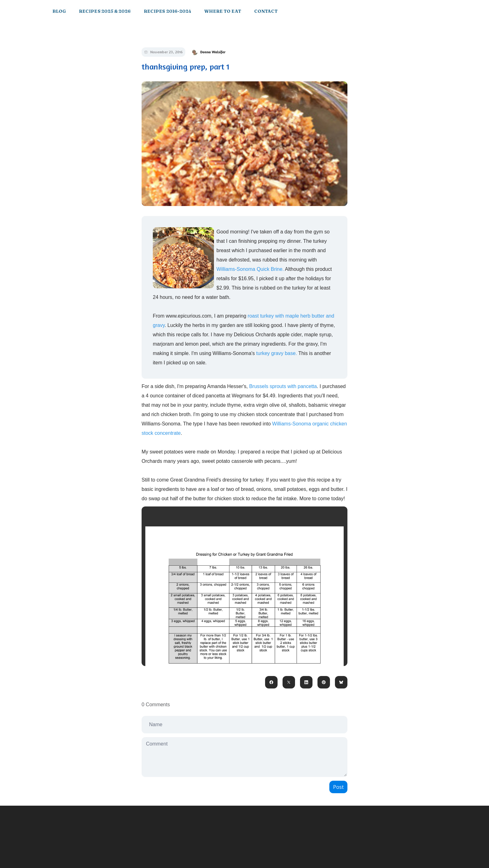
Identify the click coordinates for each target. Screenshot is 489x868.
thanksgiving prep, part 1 (186, 67)
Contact (266, 11)
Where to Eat (223, 11)
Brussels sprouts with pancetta (283, 386)
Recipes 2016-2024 (167, 11)
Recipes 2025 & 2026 (105, 11)
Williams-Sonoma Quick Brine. (251, 269)
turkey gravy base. (276, 353)
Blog (59, 11)
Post (338, 787)
